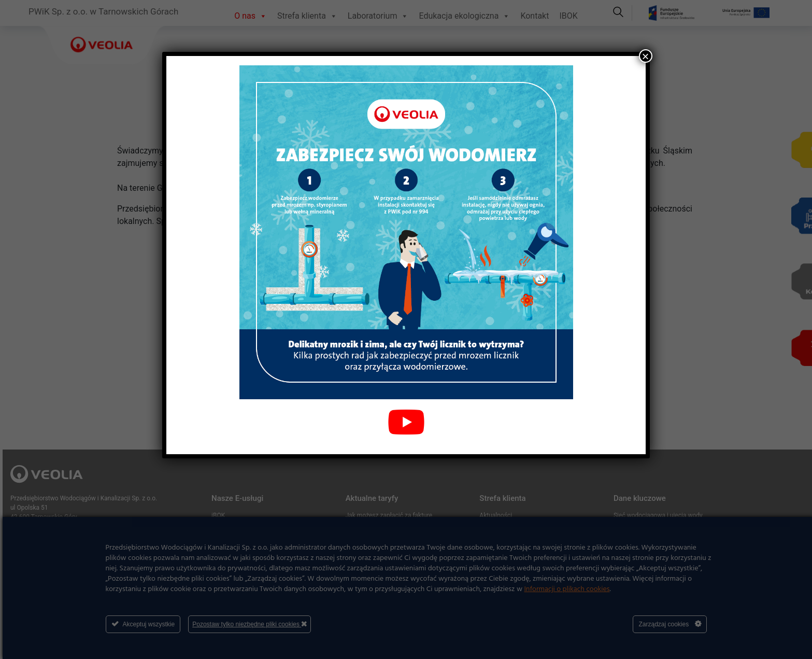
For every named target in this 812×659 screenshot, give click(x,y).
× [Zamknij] (646, 56)
